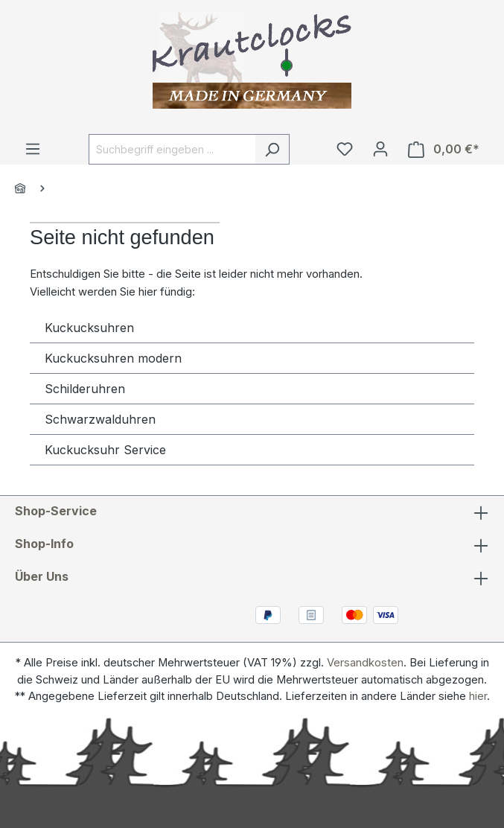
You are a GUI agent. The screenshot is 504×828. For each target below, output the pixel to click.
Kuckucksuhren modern (113, 358)
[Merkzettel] (345, 149)
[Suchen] (272, 149)
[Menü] (33, 149)
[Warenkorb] (444, 149)
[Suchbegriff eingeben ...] (172, 149)
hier (478, 696)
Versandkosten (365, 663)
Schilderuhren (85, 389)
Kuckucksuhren (89, 328)
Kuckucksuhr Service (105, 450)
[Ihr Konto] (380, 149)
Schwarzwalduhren (100, 419)
